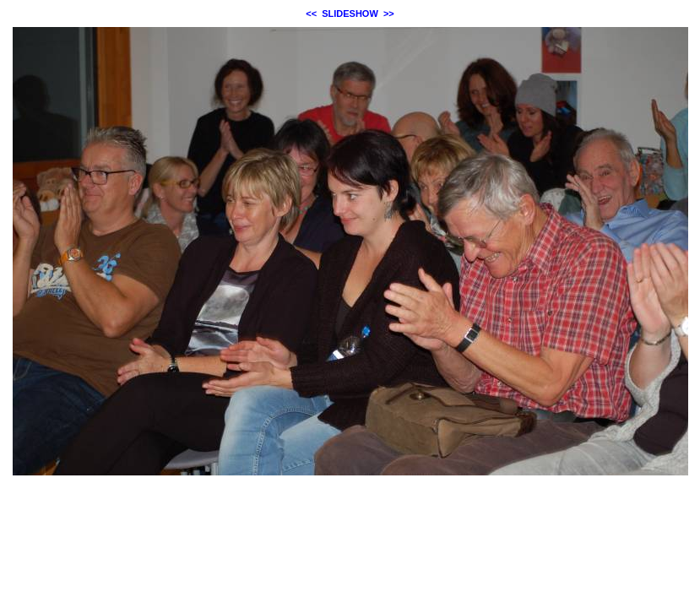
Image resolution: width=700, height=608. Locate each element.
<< (311, 14)
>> (389, 14)
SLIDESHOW (350, 14)
